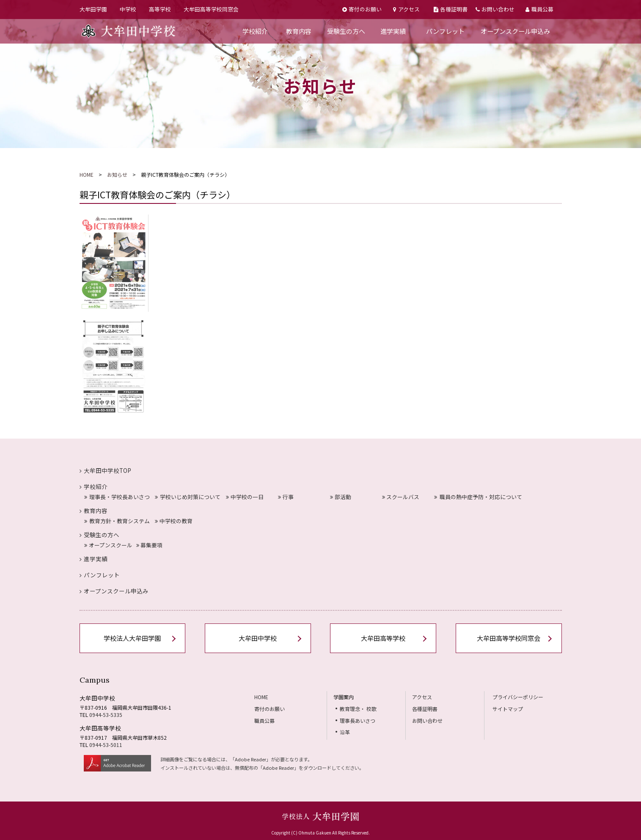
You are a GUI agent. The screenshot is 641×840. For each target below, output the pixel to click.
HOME (87, 174)
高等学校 (160, 9)
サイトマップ (508, 709)
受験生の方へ (346, 31)
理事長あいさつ (358, 721)
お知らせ (117, 174)
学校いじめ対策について (188, 497)
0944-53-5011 (106, 745)
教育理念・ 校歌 (358, 709)
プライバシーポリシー (518, 697)
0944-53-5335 (106, 715)
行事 (286, 497)
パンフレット (445, 31)
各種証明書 (451, 9)
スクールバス (401, 497)
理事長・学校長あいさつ (117, 497)
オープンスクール (108, 545)
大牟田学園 (93, 9)
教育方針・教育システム (117, 521)
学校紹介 (255, 31)
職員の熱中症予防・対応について (478, 497)
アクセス (406, 9)
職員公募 (539, 9)
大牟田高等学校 (383, 638)
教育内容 (299, 31)
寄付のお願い (362, 9)
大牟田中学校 (258, 638)
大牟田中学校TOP (106, 470)
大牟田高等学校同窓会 (211, 9)
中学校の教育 (174, 521)
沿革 (345, 732)
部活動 (341, 497)
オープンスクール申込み (515, 31)
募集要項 (150, 545)
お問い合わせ (495, 9)
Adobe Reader (250, 759)
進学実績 (393, 31)
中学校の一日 (245, 497)
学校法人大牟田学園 (132, 638)
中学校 (128, 9)
